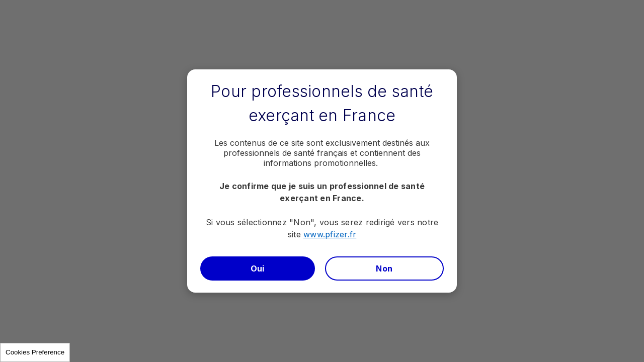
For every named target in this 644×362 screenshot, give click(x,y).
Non (384, 268)
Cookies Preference (35, 352)
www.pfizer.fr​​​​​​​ (330, 234)
